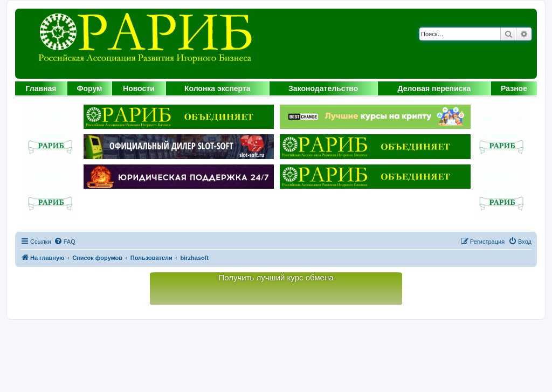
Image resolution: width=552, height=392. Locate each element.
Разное (514, 88)
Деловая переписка (434, 88)
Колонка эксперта (218, 88)
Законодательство (323, 88)
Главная (41, 88)
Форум (90, 88)
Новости (139, 88)
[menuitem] (65, 242)
